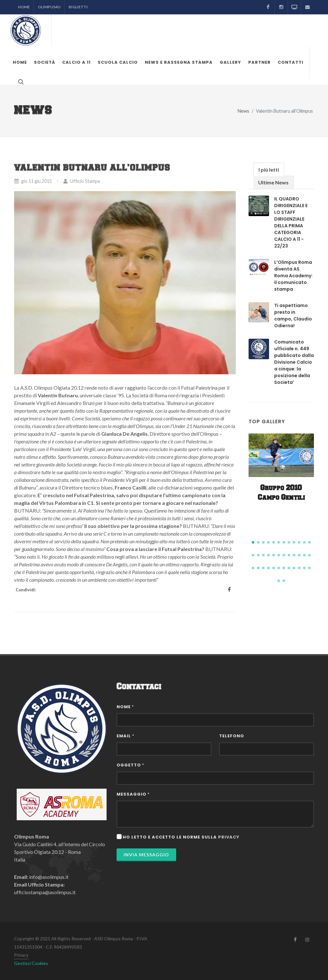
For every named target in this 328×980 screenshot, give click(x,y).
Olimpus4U (49, 7)
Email (125, 736)
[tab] (269, 169)
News (243, 111)
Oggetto (130, 765)
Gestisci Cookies (31, 963)
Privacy (21, 955)
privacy (229, 837)
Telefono (232, 736)
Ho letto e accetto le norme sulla (181, 837)
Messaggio (133, 794)
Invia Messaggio (146, 855)
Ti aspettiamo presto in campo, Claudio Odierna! (293, 316)
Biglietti (78, 7)
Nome (125, 707)
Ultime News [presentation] (273, 182)
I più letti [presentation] (269, 170)
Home (24, 7)
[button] (253, 542)
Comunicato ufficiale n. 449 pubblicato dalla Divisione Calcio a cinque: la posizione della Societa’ (294, 362)
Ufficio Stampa (82, 181)
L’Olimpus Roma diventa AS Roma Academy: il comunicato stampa (293, 276)
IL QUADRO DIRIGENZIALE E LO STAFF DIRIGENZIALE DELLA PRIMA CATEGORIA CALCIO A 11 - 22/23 (291, 222)
